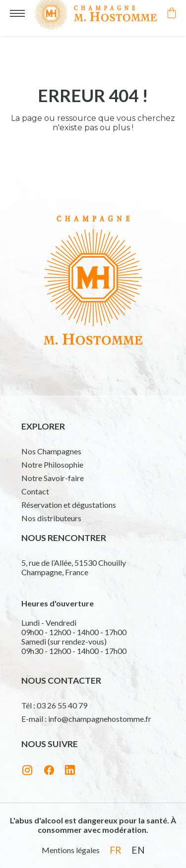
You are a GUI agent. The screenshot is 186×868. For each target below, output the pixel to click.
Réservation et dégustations (69, 505)
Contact (35, 491)
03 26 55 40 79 (62, 705)
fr (116, 850)
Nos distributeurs (51, 518)
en (138, 850)
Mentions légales (71, 850)
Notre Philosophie (52, 464)
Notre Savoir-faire (53, 478)
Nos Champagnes (51, 451)
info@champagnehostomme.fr (100, 719)
